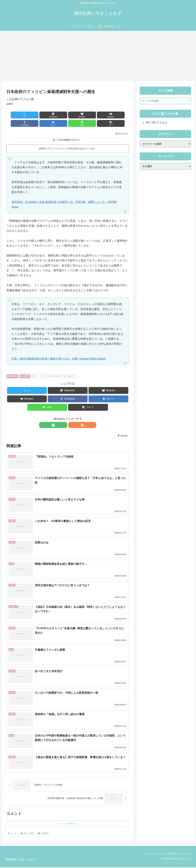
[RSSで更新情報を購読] (71, 425)
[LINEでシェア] (57, 123)
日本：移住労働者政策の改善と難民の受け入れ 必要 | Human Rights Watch (59, 359)
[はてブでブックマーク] (119, 115)
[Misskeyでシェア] (78, 115)
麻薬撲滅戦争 (54, 376)
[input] (165, 101)
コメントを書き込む (68, 824)
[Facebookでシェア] (99, 115)
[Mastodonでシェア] (37, 115)
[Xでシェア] (16, 115)
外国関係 (25, 376)
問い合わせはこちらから (179, 854)
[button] (78, 123)
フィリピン (39, 376)
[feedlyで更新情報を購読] (64, 425)
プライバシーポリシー (154, 854)
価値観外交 (70, 376)
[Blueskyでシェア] (57, 115)
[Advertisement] (98, 56)
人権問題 (12, 376)
